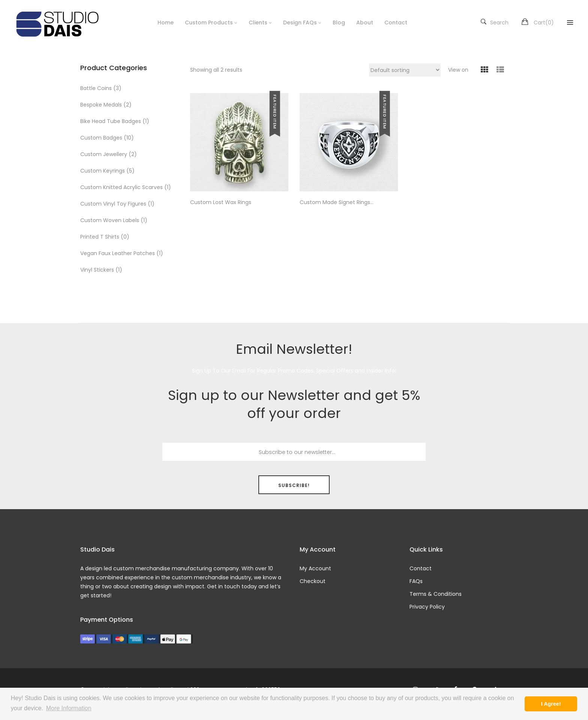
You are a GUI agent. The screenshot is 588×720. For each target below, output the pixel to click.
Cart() (544, 23)
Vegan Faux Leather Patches (118, 253)
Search (495, 23)
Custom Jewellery (104, 154)
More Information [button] (69, 708)
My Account (315, 568)
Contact (421, 568)
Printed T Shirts (100, 237)
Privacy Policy (427, 607)
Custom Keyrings (103, 171)
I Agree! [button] (551, 704)
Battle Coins (96, 88)
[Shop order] (405, 70)
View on (458, 70)
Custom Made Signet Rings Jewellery (335, 202)
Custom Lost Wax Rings (221, 202)
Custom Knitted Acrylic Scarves (121, 187)
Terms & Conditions (436, 594)
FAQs (416, 581)
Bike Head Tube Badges (111, 121)
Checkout (313, 581)
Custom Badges (101, 138)
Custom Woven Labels (110, 220)
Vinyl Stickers (97, 270)
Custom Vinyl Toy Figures (113, 204)
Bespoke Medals (101, 105)
